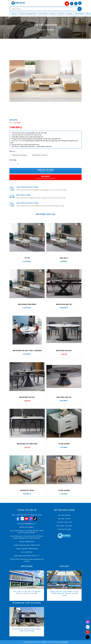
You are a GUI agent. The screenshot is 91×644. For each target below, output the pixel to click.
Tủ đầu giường (64, 490)
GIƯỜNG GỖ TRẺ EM (27, 490)
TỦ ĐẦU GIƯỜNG (64, 444)
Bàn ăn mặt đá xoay (64, 351)
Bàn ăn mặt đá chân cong (27, 444)
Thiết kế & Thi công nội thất (28, 14)
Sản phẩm (61, 14)
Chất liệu (53, 14)
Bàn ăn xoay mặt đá (64, 304)
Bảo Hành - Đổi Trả (64, 519)
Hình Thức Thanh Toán (64, 522)
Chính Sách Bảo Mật (64, 529)
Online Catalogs (79, 14)
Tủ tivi (27, 258)
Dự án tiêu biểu (43, 14)
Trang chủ (14, 14)
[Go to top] (88, 637)
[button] (80, 3)
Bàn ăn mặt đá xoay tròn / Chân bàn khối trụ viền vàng (27, 351)
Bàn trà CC (64, 258)
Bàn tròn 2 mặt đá (64, 397)
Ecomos (65, 642)
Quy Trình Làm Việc (64, 515)
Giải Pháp (69, 14)
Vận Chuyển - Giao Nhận (64, 526)
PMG (88, 14)
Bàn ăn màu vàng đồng (27, 304)
